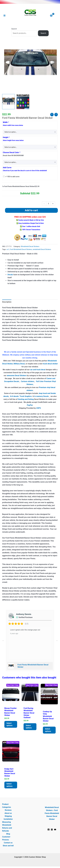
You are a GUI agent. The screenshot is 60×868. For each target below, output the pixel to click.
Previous (3, 640)
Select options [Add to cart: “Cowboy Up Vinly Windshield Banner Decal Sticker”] (48, 730)
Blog (8, 834)
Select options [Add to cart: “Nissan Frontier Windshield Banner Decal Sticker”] (10, 724)
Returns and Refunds (7, 830)
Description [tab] (7, 302)
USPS (39, 408)
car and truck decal (38, 370)
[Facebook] (49, 830)
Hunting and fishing (26, 399)
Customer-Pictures (6, 838)
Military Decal (19, 364)
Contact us (8, 843)
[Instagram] (52, 830)
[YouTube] (55, 830)
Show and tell (8, 846)
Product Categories (7, 806)
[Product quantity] (48, 204)
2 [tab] (32, 674)
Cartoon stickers (28, 382)
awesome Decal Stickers (17, 376)
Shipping (8, 816)
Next (57, 640)
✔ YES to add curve (12, 177)
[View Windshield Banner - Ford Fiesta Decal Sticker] (9, 102)
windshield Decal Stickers (42, 249)
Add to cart (31, 210)
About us (8, 813)
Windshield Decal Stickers (30, 246)
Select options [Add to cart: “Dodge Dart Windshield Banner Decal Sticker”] (10, 785)
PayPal (30, 405)
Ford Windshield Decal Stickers (21, 249)
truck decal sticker (50, 364)
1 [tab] (28, 674)
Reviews (8, 810)
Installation (8, 819)
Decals (10, 275)
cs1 (8, 249)
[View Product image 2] (23, 102)
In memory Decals (42, 396)
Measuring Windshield (7, 824)
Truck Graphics (26, 396)
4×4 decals (14, 396)
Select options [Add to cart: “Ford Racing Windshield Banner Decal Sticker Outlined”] (29, 727)
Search (14, 29)
